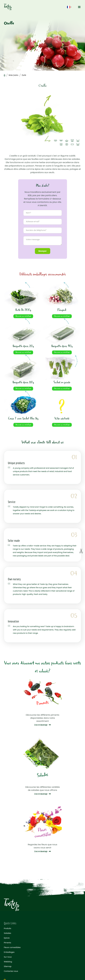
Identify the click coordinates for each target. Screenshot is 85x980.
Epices (7, 938)
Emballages (9, 952)
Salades (7, 933)
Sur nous (8, 957)
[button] (79, 7)
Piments (7, 943)
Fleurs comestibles (12, 947)
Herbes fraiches (13, 75)
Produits (8, 928)
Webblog (8, 962)
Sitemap (8, 966)
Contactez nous (11, 971)
